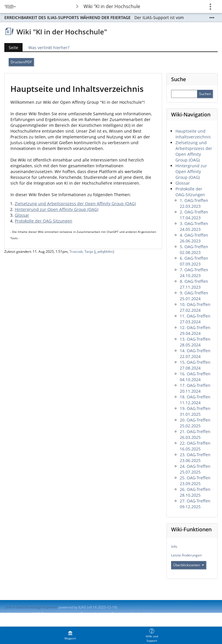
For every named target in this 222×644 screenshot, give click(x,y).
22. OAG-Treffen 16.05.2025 (195, 446)
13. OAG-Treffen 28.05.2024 (195, 342)
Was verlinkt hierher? (49, 48)
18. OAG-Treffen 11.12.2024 (195, 400)
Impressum (18, 614)
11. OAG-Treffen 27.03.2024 (195, 319)
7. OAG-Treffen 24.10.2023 (194, 273)
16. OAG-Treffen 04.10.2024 (195, 377)
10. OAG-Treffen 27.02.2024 (195, 307)
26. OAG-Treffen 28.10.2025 (195, 492)
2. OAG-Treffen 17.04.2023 (194, 215)
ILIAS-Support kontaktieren (54, 614)
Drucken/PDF (21, 62)
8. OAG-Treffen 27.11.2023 (194, 284)
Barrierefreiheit (93, 614)
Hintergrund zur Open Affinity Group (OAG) (57, 209)
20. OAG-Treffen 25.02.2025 (195, 423)
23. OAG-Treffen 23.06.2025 (195, 458)
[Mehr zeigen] (212, 18)
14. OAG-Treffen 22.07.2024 (195, 353)
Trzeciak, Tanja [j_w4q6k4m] (92, 252)
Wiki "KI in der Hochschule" (112, 6)
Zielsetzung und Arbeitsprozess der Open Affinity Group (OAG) (75, 204)
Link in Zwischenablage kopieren (31, 607)
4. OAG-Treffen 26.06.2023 (194, 238)
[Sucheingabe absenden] (205, 94)
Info (174, 546)
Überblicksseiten (189, 565)
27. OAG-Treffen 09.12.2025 (195, 504)
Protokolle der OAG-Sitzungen (44, 221)
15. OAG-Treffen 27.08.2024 (195, 365)
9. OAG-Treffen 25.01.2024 (194, 296)
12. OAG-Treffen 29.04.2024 (195, 330)
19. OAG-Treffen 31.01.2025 (195, 411)
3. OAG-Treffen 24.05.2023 (194, 226)
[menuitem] (70, 635)
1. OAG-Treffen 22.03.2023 (194, 203)
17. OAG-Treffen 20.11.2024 (195, 388)
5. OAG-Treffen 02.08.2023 (194, 249)
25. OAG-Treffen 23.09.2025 (195, 481)
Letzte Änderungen (186, 555)
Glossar (22, 215)
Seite (13, 48)
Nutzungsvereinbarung (162, 614)
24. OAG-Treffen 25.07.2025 (195, 469)
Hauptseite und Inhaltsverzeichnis (193, 134)
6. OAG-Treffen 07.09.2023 (194, 261)
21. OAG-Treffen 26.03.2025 (195, 434)
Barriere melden (125, 614)
